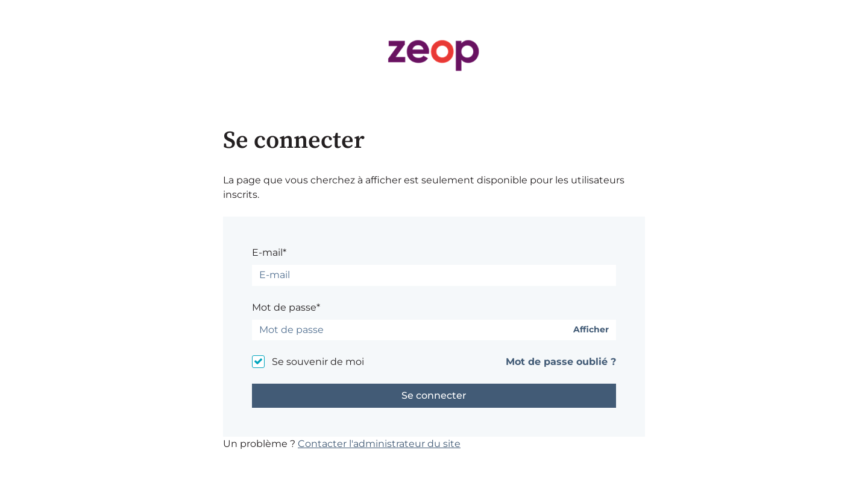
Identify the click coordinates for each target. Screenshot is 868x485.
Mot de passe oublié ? (561, 362)
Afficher (591, 330)
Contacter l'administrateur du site (379, 444)
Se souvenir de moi (318, 362)
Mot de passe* (286, 307)
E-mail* (269, 252)
